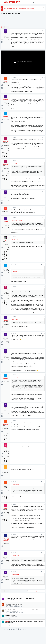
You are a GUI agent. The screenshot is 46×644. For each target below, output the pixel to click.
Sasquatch (7, 600)
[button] (2, 2)
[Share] (42, 30)
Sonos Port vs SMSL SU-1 (11, 616)
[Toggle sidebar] (42, 2)
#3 (44, 96)
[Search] (44, 2)
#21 (44, 481)
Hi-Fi (16, 600)
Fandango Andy (8, 611)
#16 (44, 375)
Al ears (10, 607)
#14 (44, 333)
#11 (44, 264)
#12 (44, 286)
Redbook (7, 605)
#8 (44, 208)
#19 (44, 444)
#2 (44, 78)
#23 (44, 535)
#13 (44, 317)
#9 (44, 218)
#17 (44, 404)
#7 (44, 191)
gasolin (10, 601)
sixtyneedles (7, 624)
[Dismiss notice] (44, 7)
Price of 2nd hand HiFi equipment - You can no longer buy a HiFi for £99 (21, 610)
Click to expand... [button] (28, 389)
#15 (44, 350)
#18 (44, 421)
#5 (44, 138)
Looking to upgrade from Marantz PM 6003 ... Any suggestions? (20, 598)
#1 (44, 30)
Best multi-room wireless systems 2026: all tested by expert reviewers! (19, 8)
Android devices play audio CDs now (13, 604)
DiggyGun (10, 618)
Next (6, 27)
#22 (44, 505)
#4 (44, 113)
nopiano (10, 625)
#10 (44, 237)
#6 (44, 161)
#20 (44, 466)
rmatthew (4, 15)
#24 (44, 552)
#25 (44, 572)
